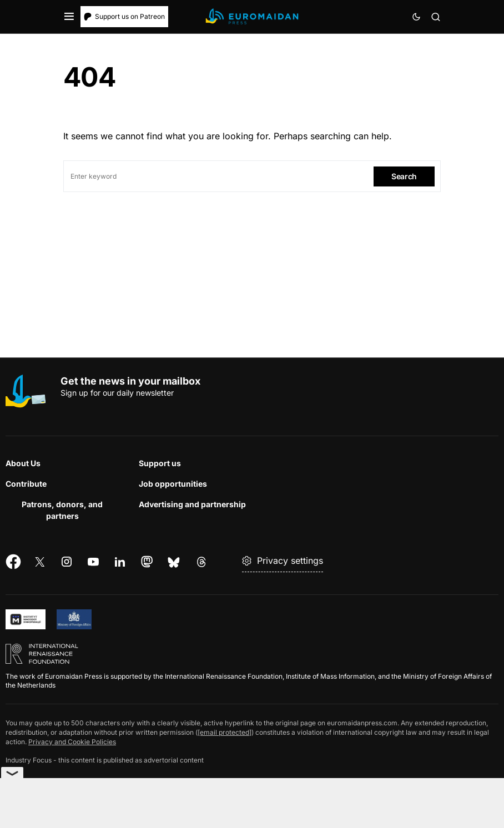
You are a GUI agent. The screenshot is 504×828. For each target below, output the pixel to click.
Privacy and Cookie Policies (72, 742)
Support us (160, 463)
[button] (69, 17)
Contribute (26, 484)
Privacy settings (283, 561)
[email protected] (225, 732)
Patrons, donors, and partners (62, 510)
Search (404, 176)
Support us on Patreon (124, 16)
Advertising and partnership (192, 504)
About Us (23, 463)
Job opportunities (173, 484)
